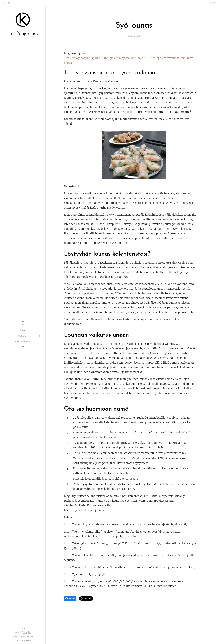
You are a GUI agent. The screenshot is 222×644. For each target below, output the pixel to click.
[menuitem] (23, 325)
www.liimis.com (23, 640)
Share (70, 599)
